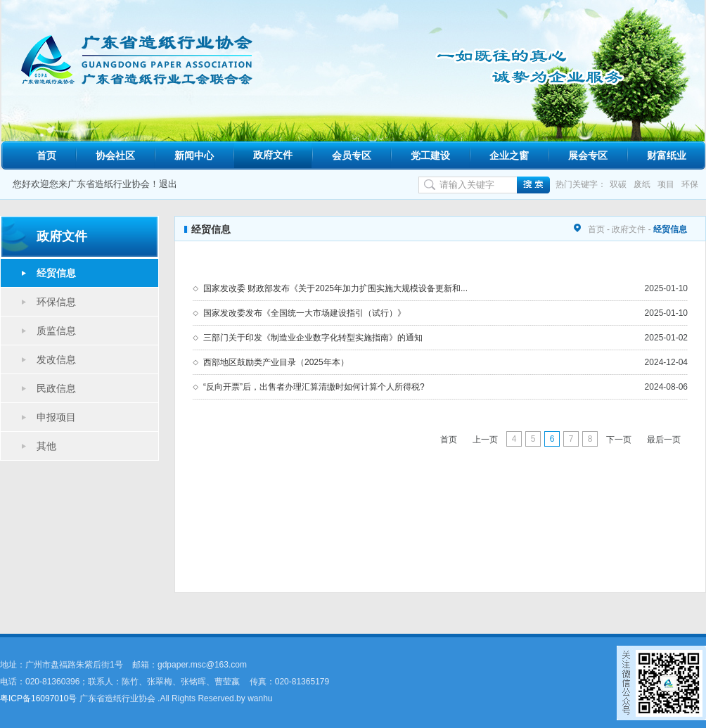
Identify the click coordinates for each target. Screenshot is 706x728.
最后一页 (664, 440)
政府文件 (273, 155)
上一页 (485, 440)
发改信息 (56, 359)
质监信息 (56, 331)
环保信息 (56, 302)
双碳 (618, 184)
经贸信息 (56, 273)
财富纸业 (667, 155)
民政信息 (56, 388)
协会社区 (115, 155)
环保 (690, 184)
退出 (168, 184)
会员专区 (352, 155)
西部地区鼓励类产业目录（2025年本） (276, 362)
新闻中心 (194, 155)
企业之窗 (509, 155)
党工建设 (430, 155)
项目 (666, 184)
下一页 (619, 440)
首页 (46, 155)
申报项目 (56, 417)
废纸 (642, 184)
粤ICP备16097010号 (38, 698)
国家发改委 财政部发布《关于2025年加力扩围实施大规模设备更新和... (335, 288)
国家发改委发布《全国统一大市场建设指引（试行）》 (304, 313)
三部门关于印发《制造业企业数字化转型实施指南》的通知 (313, 338)
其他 (46, 446)
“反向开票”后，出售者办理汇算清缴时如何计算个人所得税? (314, 387)
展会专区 (588, 155)
